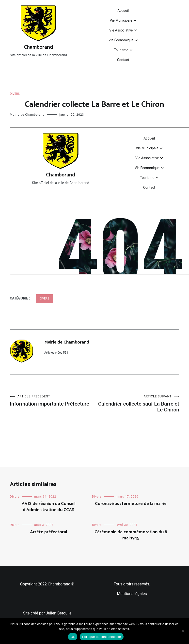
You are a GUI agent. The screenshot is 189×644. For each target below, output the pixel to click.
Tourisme (121, 50)
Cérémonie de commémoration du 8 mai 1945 (131, 535)
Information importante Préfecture (52, 401)
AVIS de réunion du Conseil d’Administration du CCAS (49, 507)
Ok (72, 637)
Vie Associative (121, 30)
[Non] (183, 631)
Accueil (123, 11)
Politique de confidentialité (102, 637)
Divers (15, 94)
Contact (123, 60)
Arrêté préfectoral (49, 532)
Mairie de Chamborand (27, 115)
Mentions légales (132, 594)
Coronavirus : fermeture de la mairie (131, 504)
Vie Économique (121, 40)
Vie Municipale (121, 20)
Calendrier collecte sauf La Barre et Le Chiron (137, 404)
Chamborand (38, 47)
